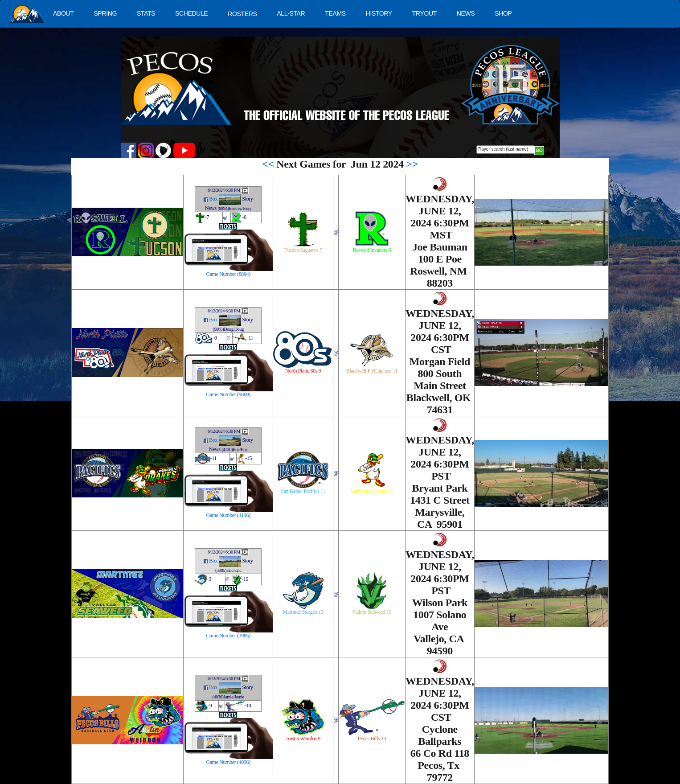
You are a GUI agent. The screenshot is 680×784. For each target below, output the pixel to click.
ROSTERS (242, 14)
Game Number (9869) (228, 394)
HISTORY (379, 13)
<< (268, 164)
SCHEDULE (191, 13)
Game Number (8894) (228, 274)
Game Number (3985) (228, 636)
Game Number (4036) (228, 762)
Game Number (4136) (228, 515)
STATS (146, 13)
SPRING (105, 13)
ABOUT (63, 13)
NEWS (466, 13)
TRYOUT (424, 13)
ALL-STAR (291, 13)
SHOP (503, 13)
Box (213, 199)
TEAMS (335, 13)
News (211, 208)
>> (412, 164)
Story (248, 199)
